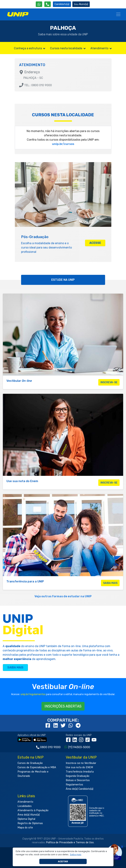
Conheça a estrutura (30, 48)
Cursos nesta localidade (68, 48)
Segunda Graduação (78, 776)
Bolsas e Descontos (78, 780)
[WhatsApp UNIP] (39, 4)
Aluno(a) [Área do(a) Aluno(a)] (81, 4)
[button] (76, 855)
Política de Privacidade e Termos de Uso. (70, 842)
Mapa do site (25, 828)
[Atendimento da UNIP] (48, 4)
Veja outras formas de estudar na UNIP (63, 596)
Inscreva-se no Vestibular (81, 763)
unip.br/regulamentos (33, 694)
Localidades (25, 806)
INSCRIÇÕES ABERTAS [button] (63, 706)
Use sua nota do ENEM (79, 767)
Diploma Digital (26, 819)
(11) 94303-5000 (79, 747)
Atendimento (101, 48)
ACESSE (95, 243)
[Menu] (118, 14)
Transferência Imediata (80, 772)
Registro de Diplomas (30, 823)
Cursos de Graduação (30, 763)
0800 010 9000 (50, 747)
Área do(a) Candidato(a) (80, 789)
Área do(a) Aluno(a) (29, 815)
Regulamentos (74, 785)
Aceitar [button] (63, 861)
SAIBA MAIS (15, 667)
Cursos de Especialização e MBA (37, 767)
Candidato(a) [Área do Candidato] (62, 4)
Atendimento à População (33, 810)
